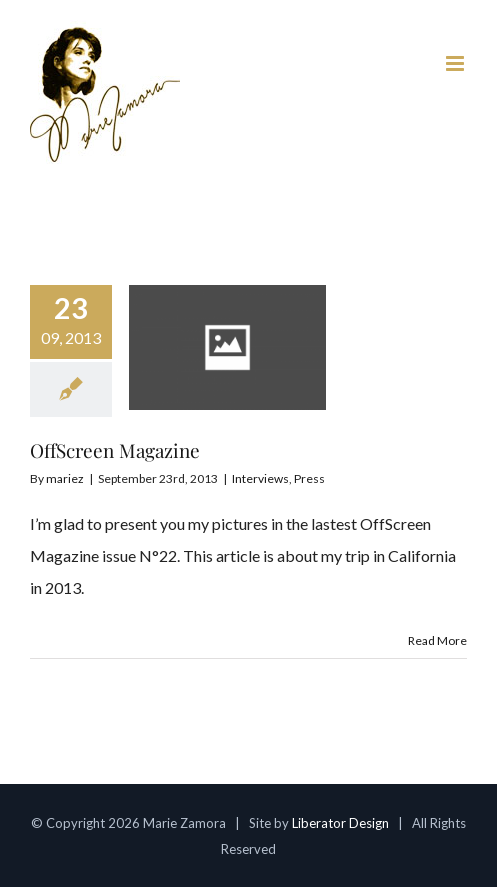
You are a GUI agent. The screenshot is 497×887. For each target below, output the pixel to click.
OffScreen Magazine (115, 450)
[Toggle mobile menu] (456, 63)
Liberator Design (340, 823)
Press (309, 478)
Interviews (260, 478)
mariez (65, 478)
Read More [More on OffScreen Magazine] (437, 640)
